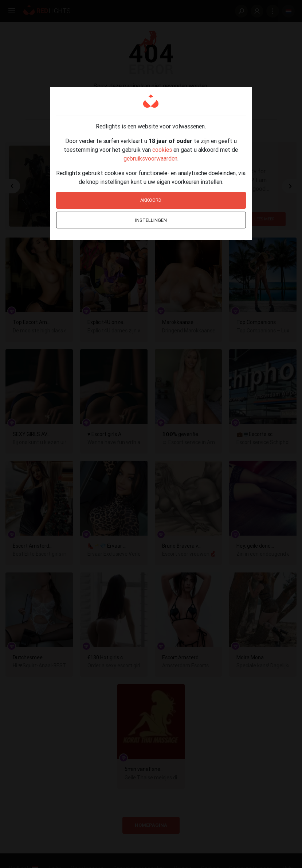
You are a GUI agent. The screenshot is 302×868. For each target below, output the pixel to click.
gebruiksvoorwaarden (150, 158)
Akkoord (151, 200)
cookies (162, 150)
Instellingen (151, 220)
